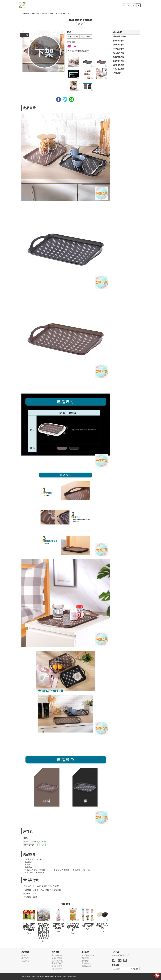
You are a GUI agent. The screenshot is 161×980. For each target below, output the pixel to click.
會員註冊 (85, 955)
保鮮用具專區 (119, 61)
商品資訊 (80, 24)
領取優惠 (134, 969)
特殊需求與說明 (120, 36)
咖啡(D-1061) (73, 37)
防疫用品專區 (119, 45)
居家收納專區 (119, 49)
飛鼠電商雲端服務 (69, 976)
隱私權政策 (86, 963)
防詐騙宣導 (86, 966)
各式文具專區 (119, 53)
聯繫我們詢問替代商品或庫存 (79, 51)
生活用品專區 (119, 69)
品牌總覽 (117, 73)
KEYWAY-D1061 (63, 13)
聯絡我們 (25, 958)
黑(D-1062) (86, 37)
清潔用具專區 (119, 65)
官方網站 (25, 961)
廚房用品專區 (119, 57)
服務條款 (85, 961)
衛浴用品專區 (119, 41)
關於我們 (25, 955)
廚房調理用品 (48, 13)
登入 (92, 955)
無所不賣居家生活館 (31, 13)
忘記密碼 (85, 958)
